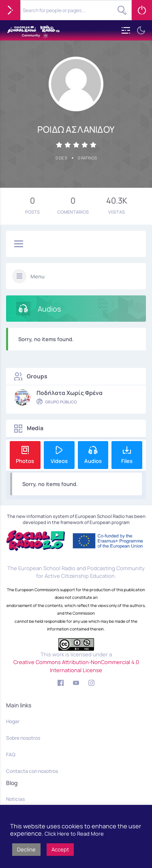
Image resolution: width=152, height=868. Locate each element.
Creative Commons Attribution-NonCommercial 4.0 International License (76, 666)
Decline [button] (26, 849)
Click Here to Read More (74, 834)
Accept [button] (60, 849)
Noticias (15, 799)
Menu (37, 276)
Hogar (13, 721)
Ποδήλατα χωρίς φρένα (70, 393)
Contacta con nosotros (32, 771)
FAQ (11, 754)
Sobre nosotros (23, 738)
